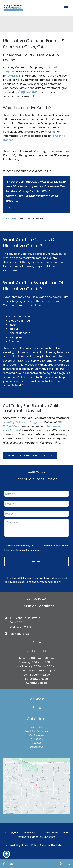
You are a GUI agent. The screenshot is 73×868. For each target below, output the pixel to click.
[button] (30, 456)
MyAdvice (49, 837)
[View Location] (7, 618)
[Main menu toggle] (66, 8)
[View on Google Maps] (36, 786)
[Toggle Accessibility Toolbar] (7, 854)
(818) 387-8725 (28, 92)
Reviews (37, 743)
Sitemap (62, 845)
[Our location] (61, 864)
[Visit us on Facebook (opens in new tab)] (33, 642)
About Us (37, 727)
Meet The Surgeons (36, 731)
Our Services (37, 735)
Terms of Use (48, 845)
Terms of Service (25, 550)
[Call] (17, 634)
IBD (54, 132)
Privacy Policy (30, 845)
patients (13, 76)
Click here (9, 218)
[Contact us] (69, 864)
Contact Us (37, 747)
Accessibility (13, 845)
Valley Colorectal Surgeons (25, 422)
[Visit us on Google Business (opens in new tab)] (40, 642)
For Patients (37, 739)
